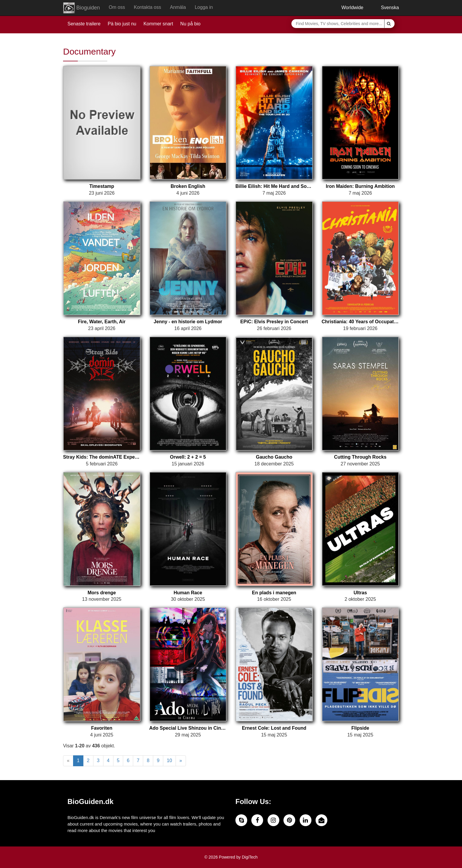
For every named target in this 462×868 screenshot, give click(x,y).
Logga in (204, 7)
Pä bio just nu (122, 24)
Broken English (188, 186)
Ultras (360, 593)
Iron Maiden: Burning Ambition (360, 186)
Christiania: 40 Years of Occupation (360, 322)
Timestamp (102, 186)
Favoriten (102, 728)
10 (169, 760)
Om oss (117, 7)
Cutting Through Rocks (360, 457)
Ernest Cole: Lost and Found (274, 728)
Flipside (360, 728)
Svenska (386, 8)
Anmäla (178, 7)
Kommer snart (158, 24)
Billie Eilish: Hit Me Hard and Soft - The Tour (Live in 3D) (274, 186)
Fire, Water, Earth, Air (102, 322)
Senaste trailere (84, 24)
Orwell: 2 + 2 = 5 (188, 457)
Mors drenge (102, 593)
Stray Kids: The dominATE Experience (102, 457)
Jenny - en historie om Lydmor (188, 322)
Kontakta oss (147, 7)
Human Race (188, 593)
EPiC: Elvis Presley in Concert (274, 322)
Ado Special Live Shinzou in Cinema (188, 728)
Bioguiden (81, 8)
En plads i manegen (274, 593)
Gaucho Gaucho (274, 457)
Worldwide (348, 8)
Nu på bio (190, 24)
